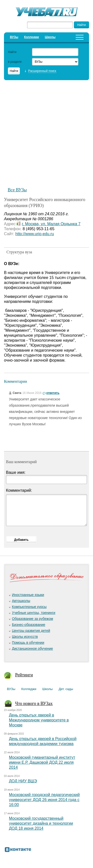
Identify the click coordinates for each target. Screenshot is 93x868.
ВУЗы (14, 37)
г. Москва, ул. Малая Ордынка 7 (51, 224)
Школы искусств (25, 637)
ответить (53, 393)
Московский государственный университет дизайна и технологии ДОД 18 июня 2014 (41, 823)
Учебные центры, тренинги (34, 613)
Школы (50, 37)
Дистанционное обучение (32, 649)
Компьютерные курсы (29, 607)
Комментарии (15, 381)
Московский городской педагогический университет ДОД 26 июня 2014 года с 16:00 (44, 800)
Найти (12, 52)
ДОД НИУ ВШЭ (23, 781)
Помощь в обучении (28, 643)
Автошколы (21, 601)
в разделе (15, 62)
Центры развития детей (31, 631)
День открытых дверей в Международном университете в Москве (39, 720)
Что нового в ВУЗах (34, 704)
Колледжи (31, 37)
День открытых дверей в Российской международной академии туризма (43, 741)
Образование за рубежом (32, 619)
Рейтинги (24, 675)
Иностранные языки (28, 595)
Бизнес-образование (29, 625)
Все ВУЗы (17, 190)
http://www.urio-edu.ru (35, 234)
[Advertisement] (46, 131)
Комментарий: (19, 490)
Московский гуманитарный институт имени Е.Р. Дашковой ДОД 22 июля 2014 (42, 762)
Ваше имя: (16, 472)
